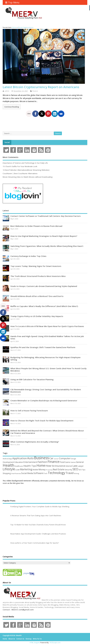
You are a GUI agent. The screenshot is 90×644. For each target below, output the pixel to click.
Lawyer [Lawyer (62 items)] (81, 466)
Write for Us (37, 639)
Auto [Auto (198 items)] (30, 458)
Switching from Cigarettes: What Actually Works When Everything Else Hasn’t (47, 246)
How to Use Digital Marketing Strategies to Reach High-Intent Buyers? (44, 236)
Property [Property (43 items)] (49, 470)
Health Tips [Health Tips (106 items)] (30, 466)
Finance (35, 91)
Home (5, 639)
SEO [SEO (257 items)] (75, 469)
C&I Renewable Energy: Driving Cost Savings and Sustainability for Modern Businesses (46, 391)
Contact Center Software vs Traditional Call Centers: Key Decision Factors (46, 216)
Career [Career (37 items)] (56, 459)
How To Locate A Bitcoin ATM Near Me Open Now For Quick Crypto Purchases (47, 326)
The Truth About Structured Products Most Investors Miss (38, 276)
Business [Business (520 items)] (41, 458)
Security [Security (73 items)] (68, 470)
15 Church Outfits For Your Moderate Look (20, 166)
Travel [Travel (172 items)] (70, 473)
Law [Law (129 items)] (75, 466)
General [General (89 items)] (80, 462)
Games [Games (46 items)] (73, 462)
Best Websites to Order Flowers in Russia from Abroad (36, 226)
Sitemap (29, 639)
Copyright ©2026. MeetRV (12, 635)
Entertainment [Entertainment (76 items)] (30, 462)
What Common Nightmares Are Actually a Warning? (35, 442)
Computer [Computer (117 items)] (65, 458)
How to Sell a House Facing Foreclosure (29, 411)
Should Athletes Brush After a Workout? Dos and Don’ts (37, 296)
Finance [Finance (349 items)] (53, 462)
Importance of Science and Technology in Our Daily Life (25, 163)
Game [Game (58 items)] (68, 462)
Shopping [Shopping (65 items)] (7, 473)
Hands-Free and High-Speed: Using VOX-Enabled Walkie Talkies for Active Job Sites (47, 337)
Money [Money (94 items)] (42, 469)
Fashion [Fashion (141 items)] (42, 462)
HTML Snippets (35, 643)
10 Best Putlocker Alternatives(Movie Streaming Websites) (26, 170)
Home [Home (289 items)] (41, 465)
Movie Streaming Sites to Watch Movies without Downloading (28, 177)
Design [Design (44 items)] (74, 459)
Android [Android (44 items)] (6, 459)
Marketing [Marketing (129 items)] (26, 469)
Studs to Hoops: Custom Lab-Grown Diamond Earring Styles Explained (44, 286)
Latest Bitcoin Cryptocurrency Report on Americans (41, 87)
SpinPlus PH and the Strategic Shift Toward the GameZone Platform (43, 347)
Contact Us (20, 639)
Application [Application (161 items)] (20, 458)
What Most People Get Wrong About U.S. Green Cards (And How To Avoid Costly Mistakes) (48, 370)
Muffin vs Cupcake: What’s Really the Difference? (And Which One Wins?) (44, 306)
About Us (12, 639)
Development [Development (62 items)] (8, 462)
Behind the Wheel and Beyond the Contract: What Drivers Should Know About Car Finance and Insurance (47, 432)
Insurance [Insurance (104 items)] (60, 466)
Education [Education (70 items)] (19, 462)
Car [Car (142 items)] (51, 458)
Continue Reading (12, 107)
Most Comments (11, 157)
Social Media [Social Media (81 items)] (27, 473)
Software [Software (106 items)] (39, 473)
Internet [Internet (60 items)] (69, 466)
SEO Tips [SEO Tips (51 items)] (82, 470)
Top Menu (12, 2)
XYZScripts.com (55, 643)
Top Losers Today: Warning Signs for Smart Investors (36, 266)
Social (7, 142)
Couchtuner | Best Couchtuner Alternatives (20, 173)
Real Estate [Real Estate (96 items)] (58, 469)
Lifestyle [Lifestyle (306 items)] (9, 469)
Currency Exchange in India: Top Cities (28, 256)
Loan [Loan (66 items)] (18, 470)
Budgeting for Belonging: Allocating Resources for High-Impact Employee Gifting (45, 358)
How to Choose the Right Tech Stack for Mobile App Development (42, 421)
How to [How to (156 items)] (50, 466)
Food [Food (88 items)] (62, 462)
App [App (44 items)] (10, 459)
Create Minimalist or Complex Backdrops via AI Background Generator (44, 401)
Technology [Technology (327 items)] (56, 473)
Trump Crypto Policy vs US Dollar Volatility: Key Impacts (37, 316)
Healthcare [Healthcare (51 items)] (19, 466)
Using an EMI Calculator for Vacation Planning (32, 379)
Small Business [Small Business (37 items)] (16, 473)
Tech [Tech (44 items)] (46, 473)
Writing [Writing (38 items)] (77, 473)
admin (7, 91)
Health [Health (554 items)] (8, 465)
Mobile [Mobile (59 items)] (35, 470)
